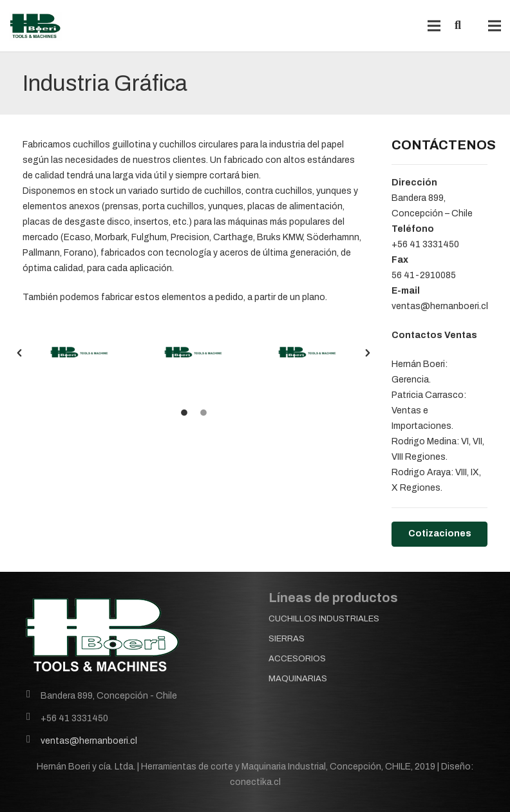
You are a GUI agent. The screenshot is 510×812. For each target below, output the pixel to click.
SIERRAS (287, 639)
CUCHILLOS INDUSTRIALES (324, 619)
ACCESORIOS (297, 659)
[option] (80, 353)
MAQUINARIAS (298, 679)
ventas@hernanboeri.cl (89, 741)
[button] (19, 353)
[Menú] (433, 26)
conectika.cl (255, 782)
